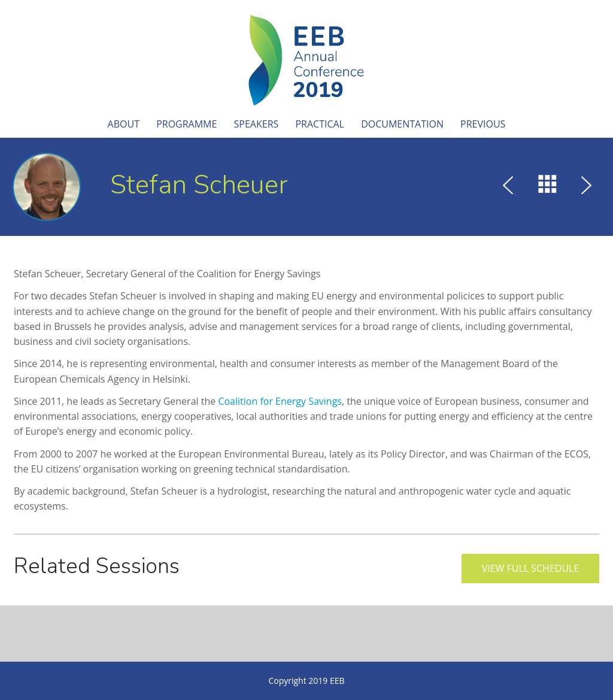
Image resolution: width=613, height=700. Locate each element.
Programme (186, 124)
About (124, 124)
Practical (320, 124)
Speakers (257, 124)
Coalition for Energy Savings (280, 401)
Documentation (402, 124)
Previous (483, 124)
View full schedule (531, 568)
